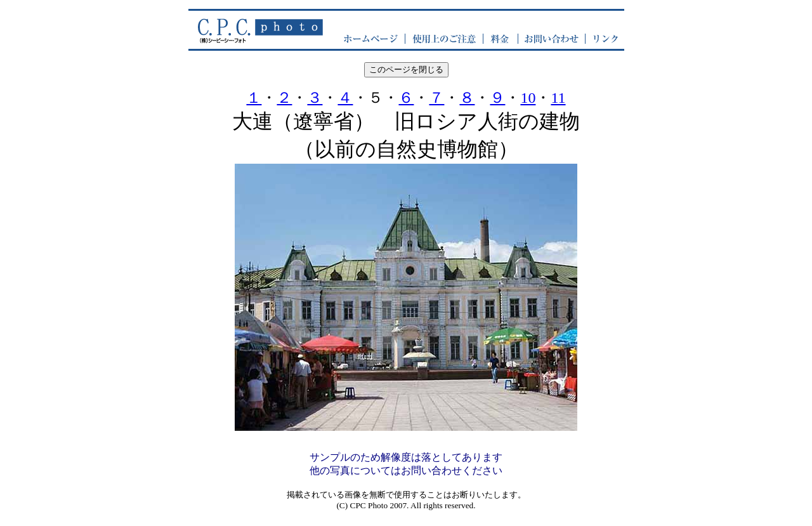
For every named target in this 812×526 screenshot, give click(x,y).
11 (558, 98)
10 (528, 98)
